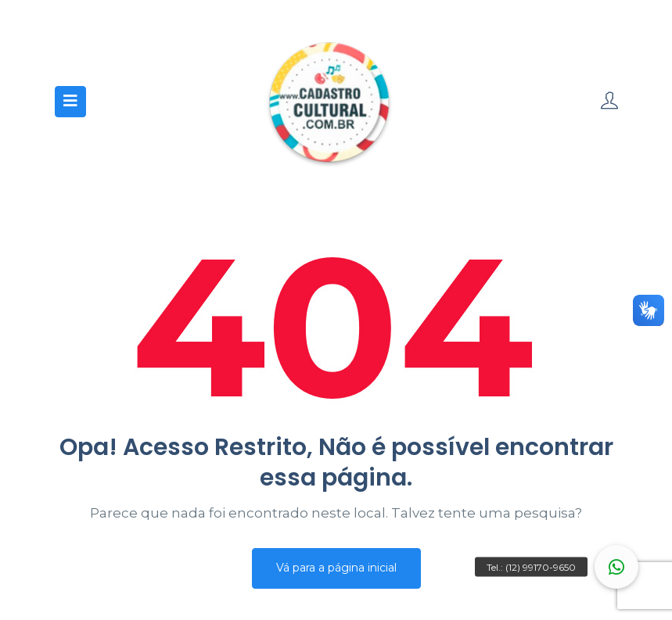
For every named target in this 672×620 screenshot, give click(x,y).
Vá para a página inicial (336, 568)
